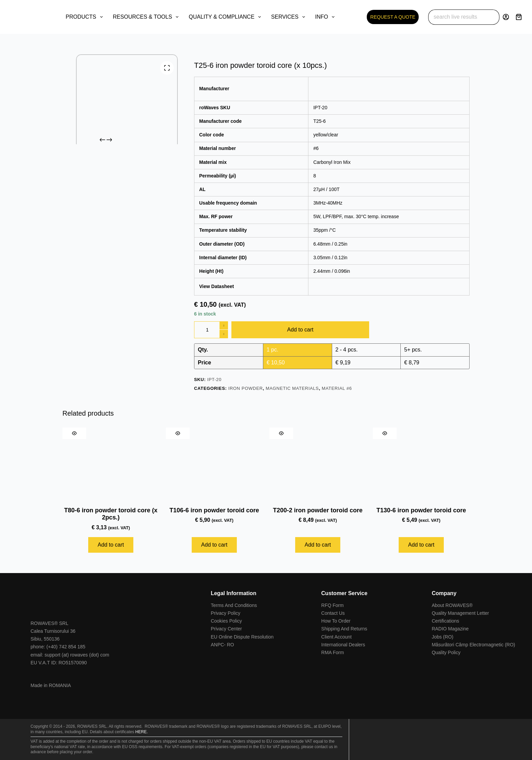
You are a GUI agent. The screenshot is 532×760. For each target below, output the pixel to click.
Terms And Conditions (234, 605)
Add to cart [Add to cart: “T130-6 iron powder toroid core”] (421, 545)
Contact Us (333, 613)
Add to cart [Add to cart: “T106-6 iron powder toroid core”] (214, 545)
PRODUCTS (86, 17)
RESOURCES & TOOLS (147, 17)
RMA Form (333, 652)
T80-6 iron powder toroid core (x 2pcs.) (111, 514)
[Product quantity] (211, 330)
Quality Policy (446, 652)
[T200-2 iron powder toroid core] (318, 464)
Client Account (337, 637)
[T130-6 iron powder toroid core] (421, 464)
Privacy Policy (225, 613)
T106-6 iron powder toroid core (214, 510)
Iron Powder (246, 388)
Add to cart (300, 330)
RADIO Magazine (450, 629)
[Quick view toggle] (74, 433)
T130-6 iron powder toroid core (421, 510)
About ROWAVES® (452, 605)
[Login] (506, 17)
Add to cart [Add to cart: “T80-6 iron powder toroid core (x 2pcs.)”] (111, 545)
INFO (326, 17)
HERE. (142, 732)
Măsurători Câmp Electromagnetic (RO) (473, 645)
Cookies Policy (226, 621)
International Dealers (343, 645)
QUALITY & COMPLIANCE (226, 17)
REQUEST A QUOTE (393, 17)
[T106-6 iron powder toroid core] (214, 464)
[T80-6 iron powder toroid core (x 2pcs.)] (111, 464)
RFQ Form (332, 605)
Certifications (445, 621)
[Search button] (492, 17)
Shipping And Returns (344, 629)
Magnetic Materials (292, 388)
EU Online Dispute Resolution (242, 637)
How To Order (336, 621)
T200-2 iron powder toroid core (318, 510)
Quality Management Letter (460, 613)
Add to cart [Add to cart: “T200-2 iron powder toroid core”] (318, 545)
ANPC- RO (222, 645)
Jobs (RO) (442, 637)
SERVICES (289, 17)
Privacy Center (226, 629)
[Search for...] (456, 17)
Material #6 (337, 388)
